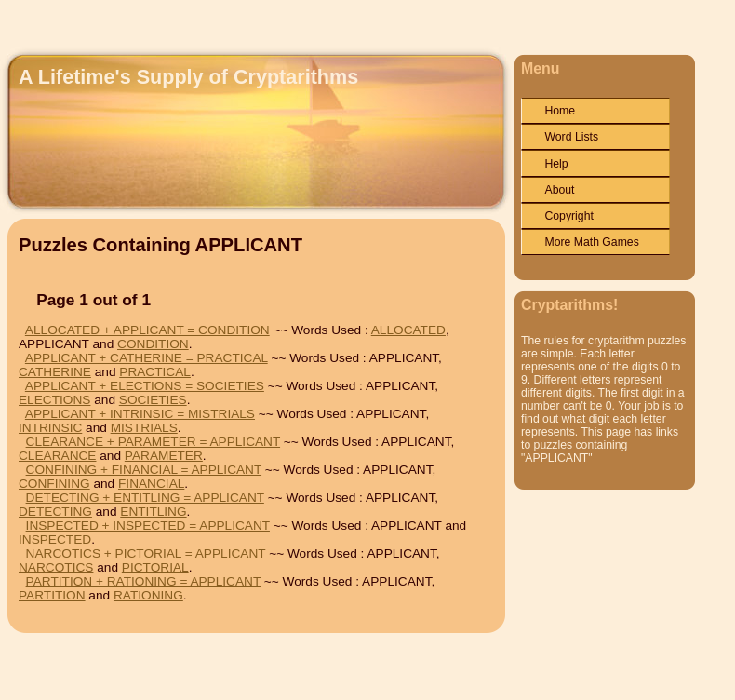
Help (556, 164)
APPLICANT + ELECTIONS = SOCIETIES (145, 386)
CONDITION (153, 344)
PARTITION (52, 595)
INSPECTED (55, 539)
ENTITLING (153, 512)
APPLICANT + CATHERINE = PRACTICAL (147, 358)
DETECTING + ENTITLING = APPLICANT (145, 498)
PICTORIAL (155, 567)
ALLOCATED (408, 330)
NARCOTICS (56, 567)
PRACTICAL (155, 372)
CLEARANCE (57, 456)
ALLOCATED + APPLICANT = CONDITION (147, 330)
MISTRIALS (144, 428)
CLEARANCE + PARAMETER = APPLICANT (153, 442)
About (559, 190)
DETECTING (55, 512)
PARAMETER (164, 456)
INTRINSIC (50, 428)
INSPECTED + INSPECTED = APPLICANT (148, 525)
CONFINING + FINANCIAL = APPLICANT (144, 470)
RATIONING (148, 595)
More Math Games (591, 242)
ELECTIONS (54, 400)
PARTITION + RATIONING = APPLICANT (143, 581)
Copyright (568, 216)
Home (560, 111)
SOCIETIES (153, 400)
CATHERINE (55, 372)
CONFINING (54, 484)
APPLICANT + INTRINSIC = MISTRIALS (140, 414)
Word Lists (571, 137)
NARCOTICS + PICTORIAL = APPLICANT (146, 553)
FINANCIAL (151, 484)
